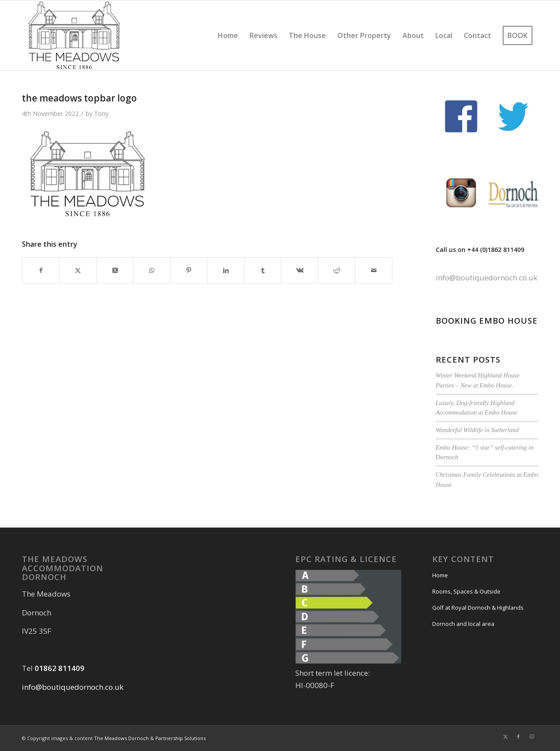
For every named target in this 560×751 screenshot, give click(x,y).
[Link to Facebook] (518, 737)
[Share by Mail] (374, 270)
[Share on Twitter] (78, 270)
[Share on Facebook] (41, 270)
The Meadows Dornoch (121, 738)
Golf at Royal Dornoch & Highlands (478, 608)
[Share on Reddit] (337, 270)
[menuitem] (228, 35)
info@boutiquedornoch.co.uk (486, 278)
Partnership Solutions (180, 738)
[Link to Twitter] (505, 737)
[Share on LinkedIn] (226, 270)
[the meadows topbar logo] (74, 35)
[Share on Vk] (299, 270)
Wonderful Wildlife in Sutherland (477, 430)
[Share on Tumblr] (263, 270)
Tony (101, 114)
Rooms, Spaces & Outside (466, 591)
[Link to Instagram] (532, 737)
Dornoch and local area (463, 624)
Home (440, 575)
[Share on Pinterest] (189, 270)
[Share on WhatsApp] (152, 270)
